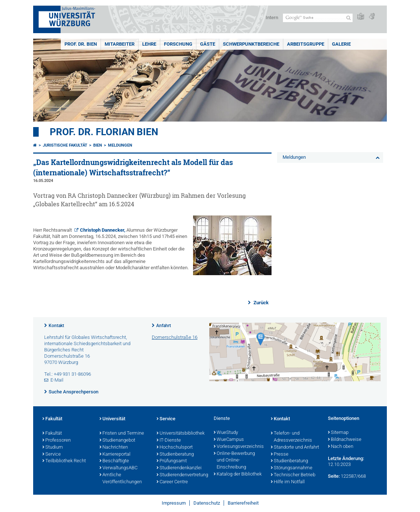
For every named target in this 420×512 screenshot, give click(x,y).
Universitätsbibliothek (181, 434)
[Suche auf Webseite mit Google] (318, 18)
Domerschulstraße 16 (175, 337)
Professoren (57, 441)
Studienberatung (175, 455)
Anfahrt (164, 326)
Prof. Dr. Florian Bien (104, 132)
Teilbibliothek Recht (64, 461)
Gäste (208, 44)
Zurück (260, 303)
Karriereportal (115, 455)
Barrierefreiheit (243, 503)
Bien (98, 145)
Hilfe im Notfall (288, 482)
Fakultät (52, 419)
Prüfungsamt (172, 461)
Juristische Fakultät (65, 145)
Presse (280, 455)
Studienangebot (117, 441)
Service (52, 455)
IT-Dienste (169, 441)
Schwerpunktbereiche (251, 44)
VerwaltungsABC (118, 468)
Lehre (149, 44)
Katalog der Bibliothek (238, 474)
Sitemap (338, 433)
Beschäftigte (114, 461)
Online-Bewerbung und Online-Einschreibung (234, 461)
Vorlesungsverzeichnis (239, 447)
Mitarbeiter (120, 44)
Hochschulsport (175, 448)
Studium (53, 448)
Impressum (174, 503)
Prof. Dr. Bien (81, 44)
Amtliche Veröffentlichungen (121, 479)
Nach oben (341, 447)
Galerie (341, 44)
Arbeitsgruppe (306, 44)
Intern (272, 17)
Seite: (334, 476)
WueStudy (226, 433)
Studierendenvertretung (181, 475)
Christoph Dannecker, (103, 230)
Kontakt (56, 326)
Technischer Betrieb (293, 475)
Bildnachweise (345, 440)
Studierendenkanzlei (179, 468)
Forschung (178, 44)
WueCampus (229, 440)
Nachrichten (114, 448)
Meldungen (120, 145)
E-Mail (57, 380)
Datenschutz (207, 503)
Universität (112, 419)
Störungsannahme (292, 468)
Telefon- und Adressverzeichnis (291, 437)
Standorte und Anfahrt (295, 448)
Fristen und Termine (122, 434)
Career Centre (172, 482)
